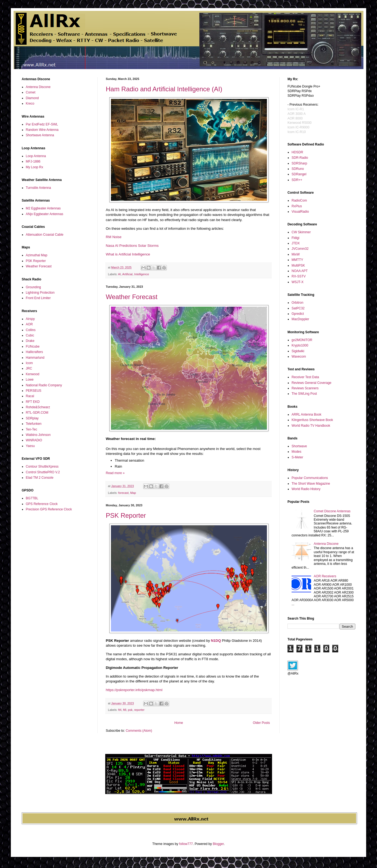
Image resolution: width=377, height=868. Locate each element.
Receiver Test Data (305, 377)
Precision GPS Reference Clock (49, 509)
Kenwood (33, 374)
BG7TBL (32, 498)
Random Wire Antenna (42, 130)
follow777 (186, 844)
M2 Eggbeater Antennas (43, 208)
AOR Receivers (325, 576)
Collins (31, 330)
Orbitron (297, 303)
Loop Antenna (36, 156)
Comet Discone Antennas (332, 511)
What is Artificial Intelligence (128, 254)
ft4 (120, 710)
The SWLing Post (304, 394)
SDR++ (297, 180)
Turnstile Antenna (38, 188)
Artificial (127, 274)
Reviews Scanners (305, 388)
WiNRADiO (34, 440)
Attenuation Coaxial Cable (45, 235)
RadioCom (299, 200)
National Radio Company (44, 385)
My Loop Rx (34, 167)
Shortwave (299, 446)
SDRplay (32, 418)
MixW (296, 254)
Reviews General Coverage (311, 383)
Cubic (30, 335)
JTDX (296, 243)
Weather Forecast (132, 297)
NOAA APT (300, 271)
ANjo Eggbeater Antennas (44, 214)
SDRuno (298, 169)
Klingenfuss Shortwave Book (312, 420)
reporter (139, 710)
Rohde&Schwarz (38, 407)
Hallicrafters (34, 352)
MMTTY (297, 260)
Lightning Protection (40, 293)
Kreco (30, 103)
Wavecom (299, 357)
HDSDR (297, 152)
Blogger (218, 844)
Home (179, 723)
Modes (296, 452)
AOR (29, 324)
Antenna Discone (38, 87)
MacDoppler (300, 319)
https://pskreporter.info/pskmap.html (134, 690)
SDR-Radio (300, 158)
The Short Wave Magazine (311, 484)
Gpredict (298, 314)
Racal (30, 396)
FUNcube (33, 346)
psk (130, 710)
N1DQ (216, 641)
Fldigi (295, 238)
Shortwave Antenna (40, 135)
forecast (123, 493)
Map (133, 493)
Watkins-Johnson (38, 435)
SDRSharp (299, 163)
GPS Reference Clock (42, 504)
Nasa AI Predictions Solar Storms (132, 246)
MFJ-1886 (33, 161)
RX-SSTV (299, 276)
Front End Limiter (38, 298)
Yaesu (30, 446)
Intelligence (142, 274)
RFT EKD (33, 402)
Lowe (30, 380)
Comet (31, 92)
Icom (29, 363)
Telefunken (34, 424)
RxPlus (297, 206)
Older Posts (261, 723)
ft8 (125, 710)
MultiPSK (298, 265)
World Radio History (306, 489)
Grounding (33, 287)
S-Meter (297, 457)
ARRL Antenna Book (306, 414)
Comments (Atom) (139, 731)
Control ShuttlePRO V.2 (43, 472)
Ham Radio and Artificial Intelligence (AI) (164, 89)
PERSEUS (33, 391)
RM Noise (114, 237)
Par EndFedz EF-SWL (42, 124)
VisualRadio (300, 212)
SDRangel (299, 174)
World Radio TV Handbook (311, 426)
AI (119, 274)
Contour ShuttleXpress (42, 467)
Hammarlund (35, 358)
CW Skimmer (301, 232)
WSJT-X (298, 282)
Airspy (30, 319)
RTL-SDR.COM (37, 413)
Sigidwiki (298, 351)
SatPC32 (298, 308)
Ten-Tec (31, 429)
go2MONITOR (302, 340)
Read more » (115, 473)
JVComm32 (300, 249)
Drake (30, 341)
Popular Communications (310, 478)
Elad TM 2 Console (40, 478)
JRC (29, 368)
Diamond (32, 98)
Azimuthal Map (36, 255)
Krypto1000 (300, 345)
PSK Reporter (126, 515)
